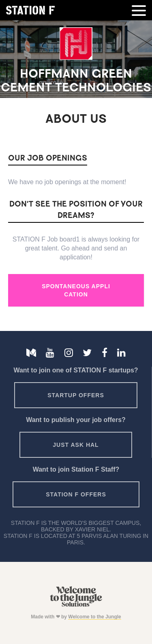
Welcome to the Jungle (94, 617)
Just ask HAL (76, 445)
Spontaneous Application (76, 290)
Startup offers (76, 395)
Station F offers (76, 494)
